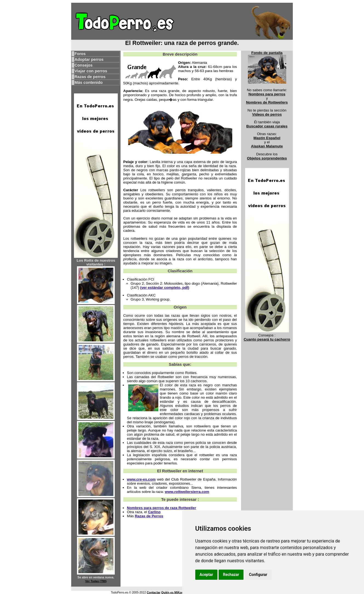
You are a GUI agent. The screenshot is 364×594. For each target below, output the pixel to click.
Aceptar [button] (207, 575)
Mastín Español (267, 138)
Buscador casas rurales (267, 126)
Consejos (84, 65)
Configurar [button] (258, 575)
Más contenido (89, 82)
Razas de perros (90, 77)
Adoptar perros (89, 59)
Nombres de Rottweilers (267, 102)
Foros (80, 54)
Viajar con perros (91, 71)
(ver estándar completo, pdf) (164, 288)
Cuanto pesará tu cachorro (267, 339)
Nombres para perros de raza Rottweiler (161, 508)
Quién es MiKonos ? (175, 592)
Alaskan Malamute (267, 146)
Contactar (154, 592)
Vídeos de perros (267, 114)
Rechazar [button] (231, 575)
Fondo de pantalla (267, 53)
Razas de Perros (149, 516)
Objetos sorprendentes (267, 158)
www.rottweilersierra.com (187, 492)
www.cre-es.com (141, 479)
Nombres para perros (267, 94)
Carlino (154, 512)
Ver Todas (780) (96, 581)
